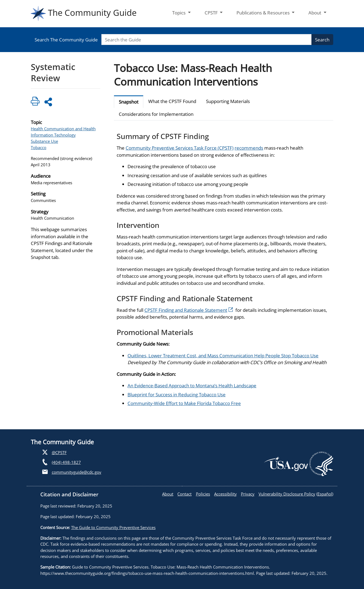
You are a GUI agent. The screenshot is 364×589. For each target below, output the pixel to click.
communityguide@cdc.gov (77, 472)
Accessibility (225, 494)
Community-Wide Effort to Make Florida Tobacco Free (184, 403)
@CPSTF (59, 452)
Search (322, 40)
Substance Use (44, 141)
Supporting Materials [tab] (228, 101)
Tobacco (39, 147)
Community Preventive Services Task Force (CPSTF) (180, 148)
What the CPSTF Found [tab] (172, 101)
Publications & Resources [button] (264, 13)
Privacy (248, 494)
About (168, 494)
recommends (249, 148)
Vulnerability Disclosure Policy (287, 494)
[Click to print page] (35, 102)
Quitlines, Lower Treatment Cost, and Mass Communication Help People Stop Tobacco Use (223, 356)
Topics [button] (179, 13)
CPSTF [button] (212, 13)
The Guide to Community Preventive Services (113, 527)
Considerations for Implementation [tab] (156, 114)
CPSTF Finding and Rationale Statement (189, 310)
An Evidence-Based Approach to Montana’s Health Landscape (192, 386)
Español (325, 494)
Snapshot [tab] (129, 102)
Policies (203, 494)
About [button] (315, 13)
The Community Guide (84, 13)
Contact (184, 494)
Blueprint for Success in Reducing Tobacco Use (177, 395)
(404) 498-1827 (66, 462)
